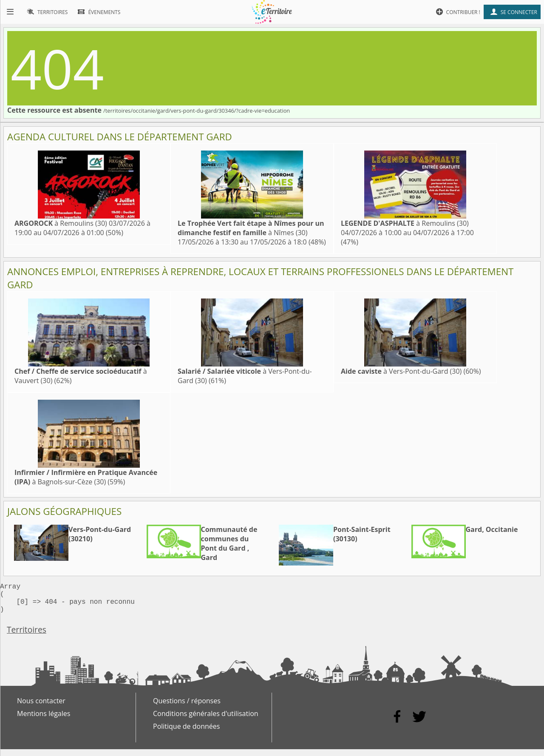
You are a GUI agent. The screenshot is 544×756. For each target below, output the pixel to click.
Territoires (27, 636)
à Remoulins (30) (61, 223)
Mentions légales (44, 720)
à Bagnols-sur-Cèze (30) (86, 477)
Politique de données (186, 733)
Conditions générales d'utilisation (206, 720)
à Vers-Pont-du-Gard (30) (401, 371)
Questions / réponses (187, 708)
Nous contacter (41, 708)
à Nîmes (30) (251, 228)
